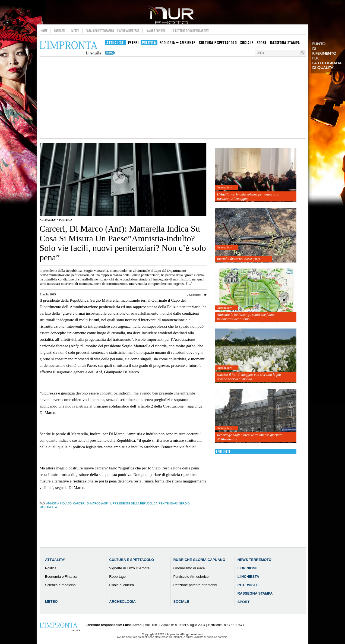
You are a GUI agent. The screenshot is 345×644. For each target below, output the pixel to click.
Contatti (60, 31)
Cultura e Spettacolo (132, 560)
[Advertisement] (173, 97)
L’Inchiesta (248, 577)
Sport (244, 602)
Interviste (248, 585)
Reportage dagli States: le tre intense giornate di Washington (249, 437)
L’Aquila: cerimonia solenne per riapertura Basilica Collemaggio (248, 196)
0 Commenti (194, 295)
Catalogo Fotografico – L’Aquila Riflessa (113, 31)
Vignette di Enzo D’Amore (129, 568)
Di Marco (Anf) (98, 503)
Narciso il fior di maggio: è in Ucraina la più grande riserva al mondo (249, 377)
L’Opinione (248, 568)
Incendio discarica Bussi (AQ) (238, 259)
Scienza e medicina (60, 585)
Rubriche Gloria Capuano (199, 560)
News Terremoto (254, 560)
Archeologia (122, 602)
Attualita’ (55, 560)
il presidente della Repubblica (134, 503)
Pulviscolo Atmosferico (191, 577)
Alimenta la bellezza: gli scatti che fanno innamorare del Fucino (246, 317)
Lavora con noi (155, 31)
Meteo (75, 31)
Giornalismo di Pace (189, 568)
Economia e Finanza (61, 577)
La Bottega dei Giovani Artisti (190, 31)
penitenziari (168, 503)
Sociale (181, 602)
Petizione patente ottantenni (195, 585)
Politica (66, 220)
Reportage (117, 577)
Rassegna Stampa (255, 593)
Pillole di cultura (121, 585)
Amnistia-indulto (59, 503)
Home (44, 31)
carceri (79, 503)
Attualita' (48, 220)
